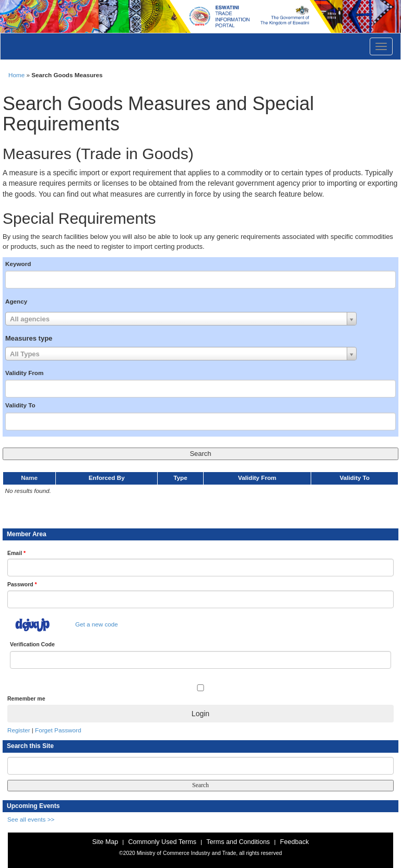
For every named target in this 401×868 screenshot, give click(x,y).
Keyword (18, 264)
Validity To (20, 405)
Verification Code (32, 644)
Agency (16, 301)
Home (16, 75)
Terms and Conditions (238, 842)
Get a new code (97, 624)
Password (22, 584)
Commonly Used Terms (162, 842)
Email (16, 553)
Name (29, 478)
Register (19, 730)
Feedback (294, 842)
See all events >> (31, 819)
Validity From (24, 373)
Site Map (105, 842)
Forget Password (58, 730)
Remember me (26, 698)
